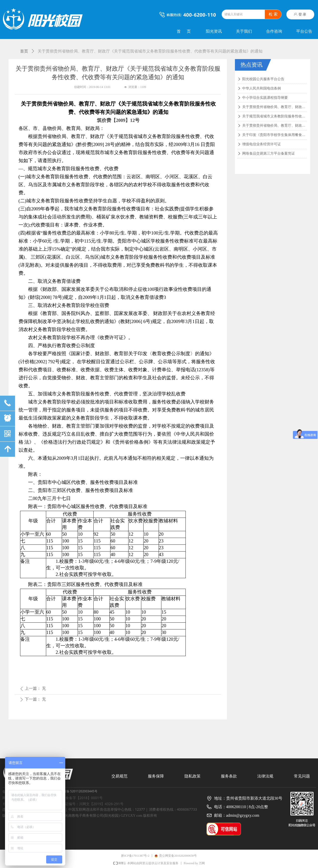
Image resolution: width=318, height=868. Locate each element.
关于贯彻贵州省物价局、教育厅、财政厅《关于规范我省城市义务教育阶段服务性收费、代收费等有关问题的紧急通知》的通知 (274, 107)
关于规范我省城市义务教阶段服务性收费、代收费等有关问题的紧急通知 (274, 116)
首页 (24, 51)
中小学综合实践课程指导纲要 (265, 98)
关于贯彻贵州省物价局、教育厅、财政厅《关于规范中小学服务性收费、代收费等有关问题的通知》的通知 (274, 126)
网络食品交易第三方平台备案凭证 (269, 153)
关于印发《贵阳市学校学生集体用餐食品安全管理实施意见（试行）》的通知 (274, 135)
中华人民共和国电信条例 (262, 88)
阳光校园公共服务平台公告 (263, 79)
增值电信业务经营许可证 (262, 144)
